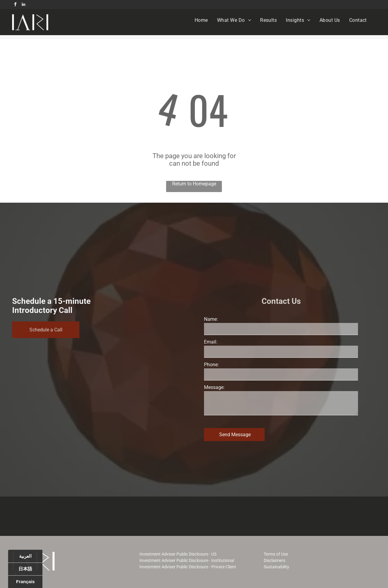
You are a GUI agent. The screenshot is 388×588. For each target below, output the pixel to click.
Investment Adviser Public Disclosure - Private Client (188, 567)
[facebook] (15, 5)
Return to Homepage (194, 184)
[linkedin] (23, 5)
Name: (211, 319)
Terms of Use (276, 554)
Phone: (211, 365)
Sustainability (276, 567)
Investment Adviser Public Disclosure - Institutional (187, 560)
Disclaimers (274, 560)
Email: (211, 342)
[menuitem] (201, 20)
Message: (214, 387)
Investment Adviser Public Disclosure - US (178, 554)
